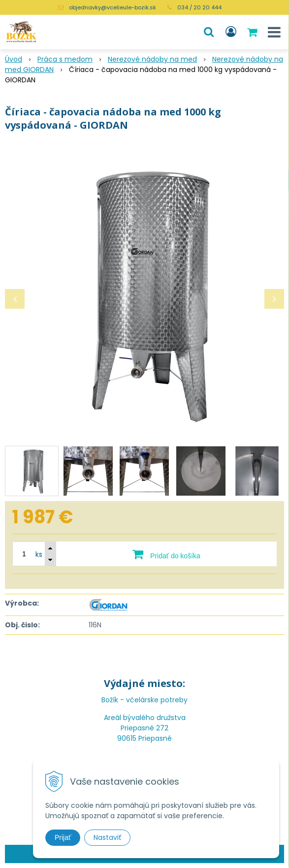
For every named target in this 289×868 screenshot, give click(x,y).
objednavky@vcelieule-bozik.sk (112, 7)
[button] (209, 32)
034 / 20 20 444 (199, 7)
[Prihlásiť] (231, 32)
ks (39, 554)
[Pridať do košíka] (166, 554)
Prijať (63, 837)
